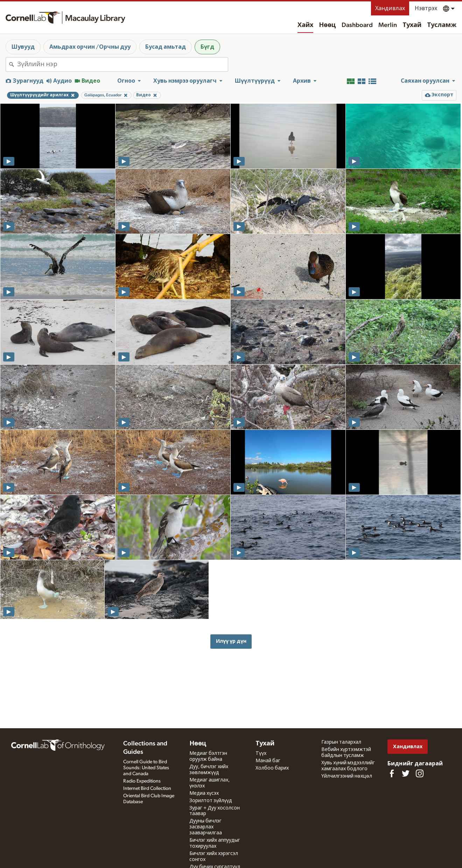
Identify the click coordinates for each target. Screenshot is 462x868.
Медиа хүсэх (204, 793)
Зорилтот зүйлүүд (211, 801)
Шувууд (23, 47)
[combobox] (122, 64)
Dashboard (357, 25)
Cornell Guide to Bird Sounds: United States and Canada (146, 768)
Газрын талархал (341, 742)
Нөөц (327, 25)
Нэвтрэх (426, 8)
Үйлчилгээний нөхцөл (347, 776)
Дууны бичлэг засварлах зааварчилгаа (206, 827)
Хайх (305, 25)
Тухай (412, 25)
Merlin (388, 25)
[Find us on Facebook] (392, 773)
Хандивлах (390, 8)
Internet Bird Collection (147, 788)
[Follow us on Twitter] (406, 773)
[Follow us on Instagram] (420, 773)
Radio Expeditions (142, 781)
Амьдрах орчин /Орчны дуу (90, 47)
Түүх (261, 753)
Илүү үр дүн (231, 641)
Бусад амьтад (166, 47)
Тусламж (442, 25)
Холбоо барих (272, 768)
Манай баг (268, 761)
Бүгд (207, 47)
